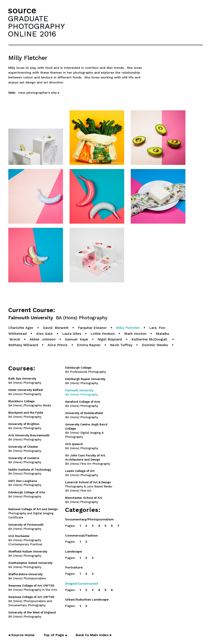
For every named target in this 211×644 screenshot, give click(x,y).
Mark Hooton (135, 334)
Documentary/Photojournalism (89, 519)
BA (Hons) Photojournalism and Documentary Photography (31, 601)
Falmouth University (58, 318)
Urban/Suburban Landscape (87, 599)
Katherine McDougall (150, 339)
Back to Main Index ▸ (94, 635)
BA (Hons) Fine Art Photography (88, 460)
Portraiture (74, 567)
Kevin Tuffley (121, 345)
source (22, 10)
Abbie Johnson (43, 339)
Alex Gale (44, 334)
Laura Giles (72, 334)
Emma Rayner (89, 345)
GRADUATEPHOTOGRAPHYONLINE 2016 (36, 26)
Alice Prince (58, 345)
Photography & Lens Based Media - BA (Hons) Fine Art (90, 486)
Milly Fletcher (128, 328)
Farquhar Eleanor (92, 328)
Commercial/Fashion (81, 535)
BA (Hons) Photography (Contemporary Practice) (25, 540)
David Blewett (56, 328)
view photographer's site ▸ (39, 93)
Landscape (74, 551)
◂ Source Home (21, 635)
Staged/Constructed (82, 584)
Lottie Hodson (103, 334)
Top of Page (55, 635)
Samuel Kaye (77, 339)
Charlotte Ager (21, 328)
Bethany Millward (23, 345)
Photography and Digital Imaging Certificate (33, 513)
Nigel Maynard (110, 339)
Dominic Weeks (155, 345)
